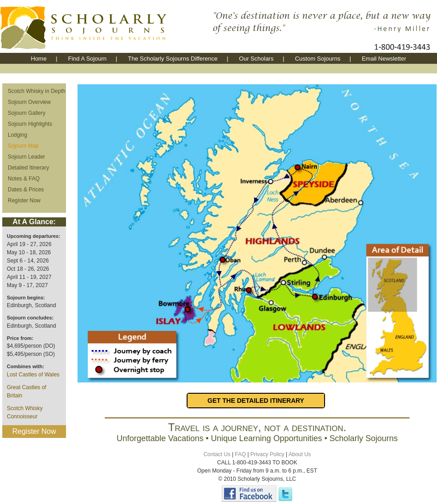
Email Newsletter (384, 59)
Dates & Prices (26, 190)
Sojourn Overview (29, 102)
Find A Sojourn (87, 59)
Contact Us (217, 454)
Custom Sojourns (318, 59)
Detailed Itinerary (28, 168)
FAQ (240, 454)
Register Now (24, 201)
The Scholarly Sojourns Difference (173, 59)
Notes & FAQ (24, 179)
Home (39, 59)
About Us (300, 454)
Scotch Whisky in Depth (37, 91)
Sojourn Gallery (27, 113)
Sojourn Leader (26, 157)
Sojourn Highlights (30, 124)
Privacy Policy (267, 454)
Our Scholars (256, 59)
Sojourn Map (23, 146)
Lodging (18, 135)
